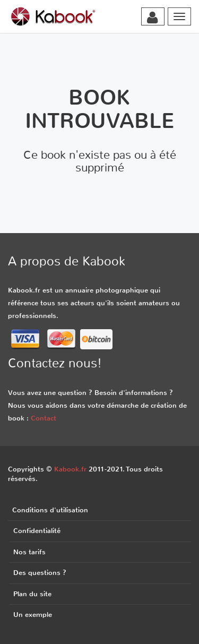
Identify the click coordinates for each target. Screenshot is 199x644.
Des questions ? (40, 573)
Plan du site (32, 594)
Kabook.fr (70, 469)
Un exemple (33, 615)
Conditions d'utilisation (50, 510)
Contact (44, 418)
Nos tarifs (29, 552)
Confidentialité (37, 531)
